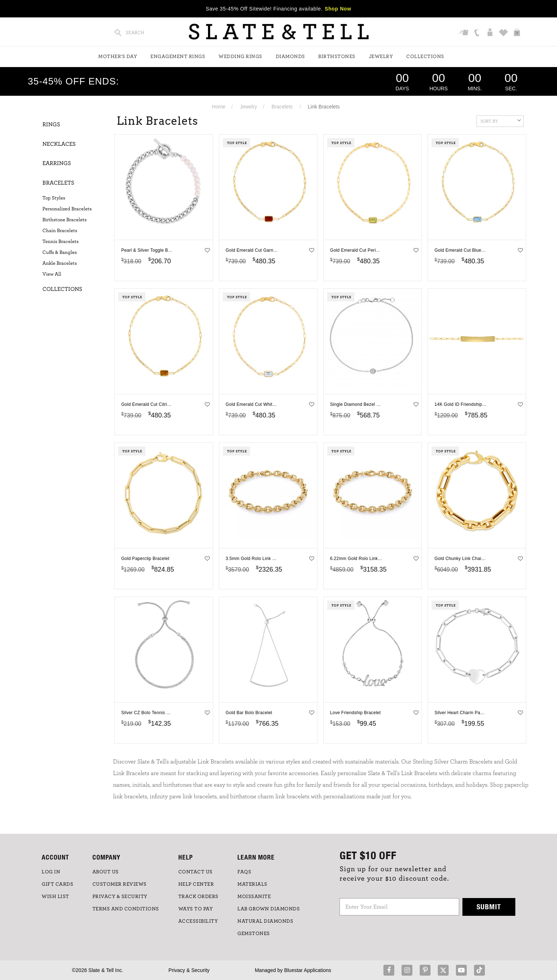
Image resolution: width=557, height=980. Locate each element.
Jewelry (381, 57)
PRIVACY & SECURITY (120, 897)
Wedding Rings (240, 57)
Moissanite (254, 897)
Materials (252, 884)
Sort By (501, 120)
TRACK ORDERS (198, 897)
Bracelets (282, 107)
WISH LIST (55, 897)
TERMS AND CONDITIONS (126, 909)
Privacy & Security (189, 970)
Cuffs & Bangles (60, 252)
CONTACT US (196, 872)
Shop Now (338, 9)
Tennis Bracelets (61, 242)
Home (219, 107)
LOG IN (51, 872)
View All (52, 274)
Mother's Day (118, 57)
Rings (51, 124)
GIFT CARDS (57, 884)
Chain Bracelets (60, 231)
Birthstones (337, 57)
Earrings (57, 163)
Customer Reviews (120, 884)
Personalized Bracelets (67, 209)
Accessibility (198, 921)
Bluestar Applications (308, 970)
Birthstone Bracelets (65, 220)
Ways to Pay (196, 909)
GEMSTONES (254, 934)
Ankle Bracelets (60, 263)
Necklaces (59, 144)
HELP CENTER (196, 884)
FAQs (244, 872)
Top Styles (54, 198)
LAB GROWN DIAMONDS (269, 909)
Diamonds (290, 57)
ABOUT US (106, 872)
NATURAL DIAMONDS (265, 921)
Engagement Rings (178, 57)
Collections (425, 57)
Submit (489, 907)
